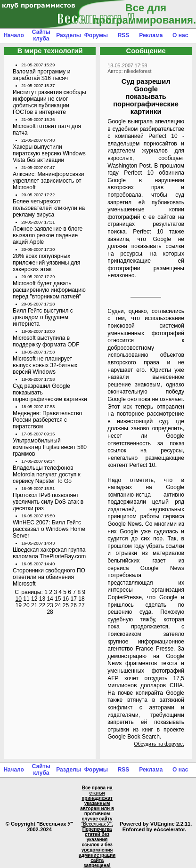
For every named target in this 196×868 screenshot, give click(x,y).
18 (81, 599)
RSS (124, 35)
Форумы (96, 35)
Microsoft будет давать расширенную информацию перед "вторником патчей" (49, 290)
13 (42, 599)
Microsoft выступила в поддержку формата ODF (46, 341)
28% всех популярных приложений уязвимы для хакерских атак (46, 263)
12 (34, 599)
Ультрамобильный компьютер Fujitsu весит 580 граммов (50, 447)
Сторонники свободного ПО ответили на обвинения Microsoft (49, 577)
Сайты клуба (41, 35)
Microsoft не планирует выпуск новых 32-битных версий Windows (45, 365)
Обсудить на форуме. (159, 744)
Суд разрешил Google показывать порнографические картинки (50, 393)
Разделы (69, 35)
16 (66, 599)
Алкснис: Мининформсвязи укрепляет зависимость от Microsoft (48, 181)
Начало (13, 35)
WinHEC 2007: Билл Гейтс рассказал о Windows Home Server (49, 529)
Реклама (151, 35)
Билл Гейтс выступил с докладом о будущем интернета (43, 317)
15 (58, 599)
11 (26, 599)
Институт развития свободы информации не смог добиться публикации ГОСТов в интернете (49, 102)
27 (81, 605)
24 (58, 605)
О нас (180, 35)
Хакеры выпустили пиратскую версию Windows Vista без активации (49, 153)
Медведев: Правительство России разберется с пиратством (47, 420)
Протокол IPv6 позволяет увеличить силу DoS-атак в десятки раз (48, 502)
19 (19, 605)
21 (34, 605)
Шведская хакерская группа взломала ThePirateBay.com (49, 553)
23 (50, 605)
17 (74, 599)
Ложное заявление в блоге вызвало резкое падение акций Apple (48, 235)
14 (50, 599)
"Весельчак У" (97, 824)
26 (74, 605)
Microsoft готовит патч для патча (47, 129)
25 (66, 605)
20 (26, 605)
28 (50, 612)
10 (19, 599)
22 (42, 605)
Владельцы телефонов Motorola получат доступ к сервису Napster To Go (47, 474)
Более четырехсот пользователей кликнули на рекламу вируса (49, 208)
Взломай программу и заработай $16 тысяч (41, 75)
